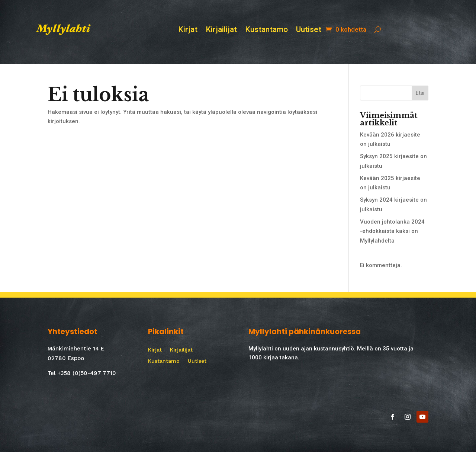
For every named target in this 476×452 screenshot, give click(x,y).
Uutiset (309, 30)
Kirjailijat (221, 30)
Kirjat (188, 30)
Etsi (420, 93)
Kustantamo (266, 30)
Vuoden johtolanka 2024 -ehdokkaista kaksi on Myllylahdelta (392, 231)
